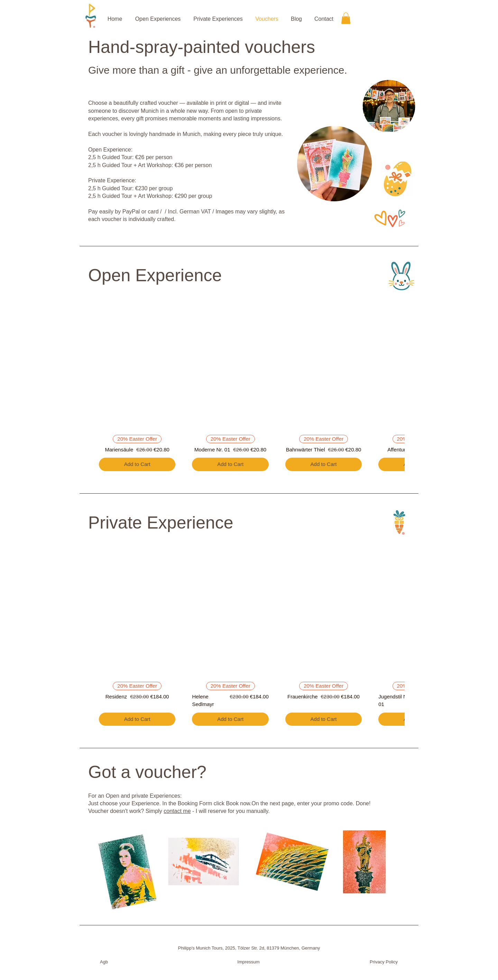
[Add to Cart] (137, 464)
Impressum (248, 962)
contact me (177, 811)
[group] (249, 387)
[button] (346, 18)
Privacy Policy (384, 962)
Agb (104, 962)
